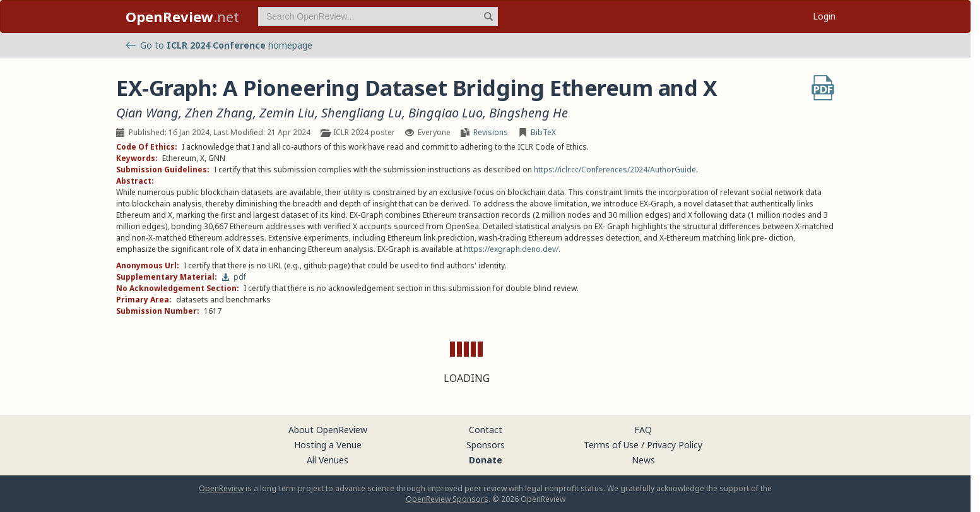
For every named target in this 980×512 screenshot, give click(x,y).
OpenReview (221, 488)
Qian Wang (147, 113)
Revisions (491, 132)
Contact (486, 430)
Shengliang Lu (362, 113)
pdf (234, 277)
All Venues (328, 460)
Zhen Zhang (219, 113)
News (643, 460)
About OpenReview (328, 430)
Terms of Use (611, 445)
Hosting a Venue (328, 445)
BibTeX (543, 132)
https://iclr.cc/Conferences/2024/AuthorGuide (615, 170)
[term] (378, 16)
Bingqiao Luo (446, 113)
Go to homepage (219, 45)
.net (182, 16)
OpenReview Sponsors (447, 499)
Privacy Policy (675, 445)
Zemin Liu (287, 113)
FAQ (643, 430)
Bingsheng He (528, 113)
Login (824, 16)
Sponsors (486, 445)
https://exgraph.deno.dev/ (511, 249)
